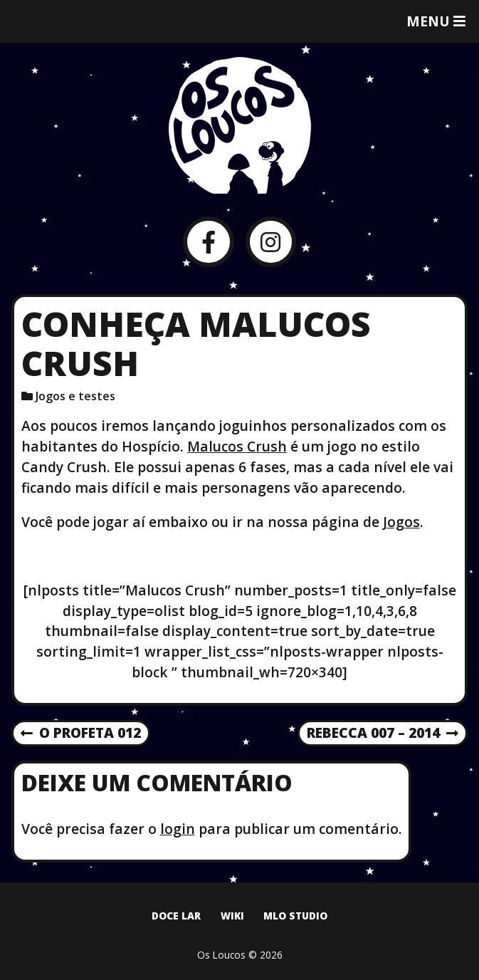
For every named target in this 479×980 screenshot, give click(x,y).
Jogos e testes (75, 396)
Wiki (232, 916)
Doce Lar (176, 916)
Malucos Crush (237, 446)
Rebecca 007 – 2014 (383, 734)
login (178, 829)
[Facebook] (208, 242)
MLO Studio (295, 916)
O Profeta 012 (81, 734)
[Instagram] (271, 242)
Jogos (401, 522)
